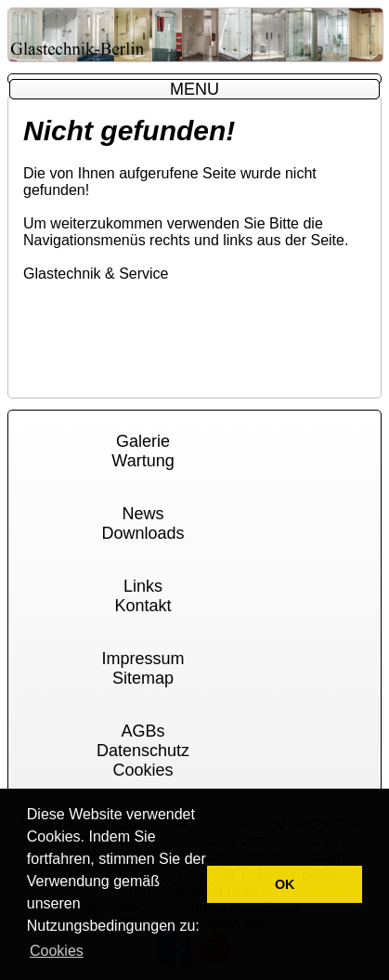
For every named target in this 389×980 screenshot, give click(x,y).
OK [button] (285, 884)
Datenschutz (143, 751)
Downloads (143, 533)
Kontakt (143, 606)
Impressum (143, 659)
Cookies (143, 770)
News (143, 514)
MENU (194, 89)
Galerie (143, 441)
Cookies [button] (57, 951)
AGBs (143, 731)
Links (143, 586)
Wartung (143, 461)
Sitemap (143, 678)
